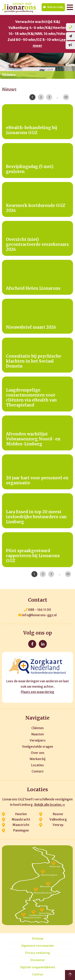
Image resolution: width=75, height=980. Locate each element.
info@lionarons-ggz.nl (37, 615)
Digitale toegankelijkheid (37, 967)
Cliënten (37, 728)
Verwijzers (38, 740)
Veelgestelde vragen (37, 747)
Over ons (38, 753)
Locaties (37, 765)
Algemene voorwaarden (38, 946)
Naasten (38, 734)
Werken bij (37, 759)
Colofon (38, 975)
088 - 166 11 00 (38, 610)
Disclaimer (38, 960)
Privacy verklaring (37, 953)
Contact (38, 771)
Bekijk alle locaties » (50, 805)
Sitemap (37, 939)
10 (66, 97)
